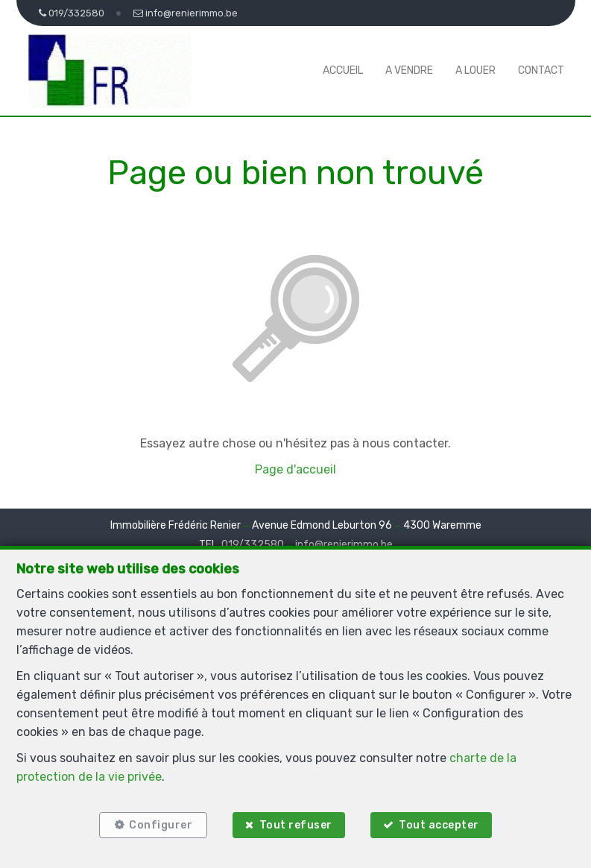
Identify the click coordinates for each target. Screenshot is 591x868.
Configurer (161, 825)
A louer (475, 70)
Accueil (343, 70)
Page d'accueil (295, 469)
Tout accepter (439, 825)
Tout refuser (296, 825)
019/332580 (253, 545)
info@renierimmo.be (344, 545)
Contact (541, 70)
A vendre (409, 70)
